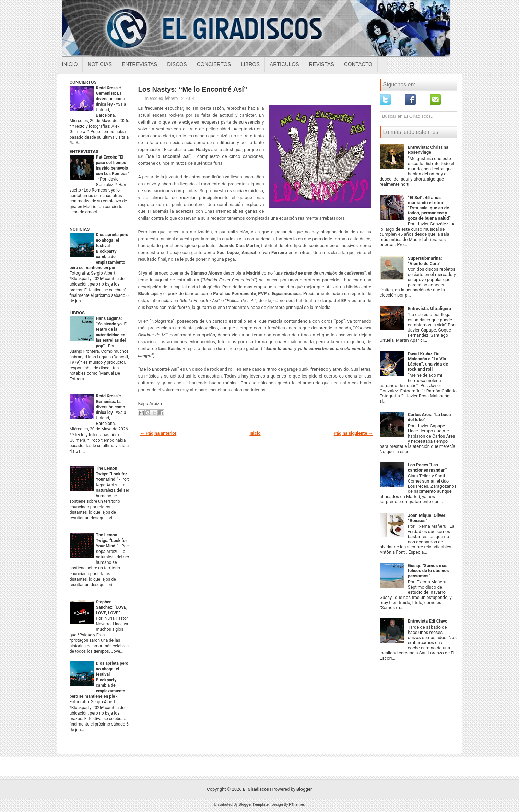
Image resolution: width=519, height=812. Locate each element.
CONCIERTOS (83, 82)
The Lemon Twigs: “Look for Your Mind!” (112, 474)
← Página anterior (158, 433)
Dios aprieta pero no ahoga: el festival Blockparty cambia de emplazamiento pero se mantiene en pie (99, 251)
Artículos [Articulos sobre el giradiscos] (284, 64)
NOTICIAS (80, 229)
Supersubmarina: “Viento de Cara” (425, 261)
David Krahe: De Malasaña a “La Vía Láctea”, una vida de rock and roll (428, 361)
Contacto (358, 64)
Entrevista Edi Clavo (428, 621)
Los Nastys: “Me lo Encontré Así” (193, 89)
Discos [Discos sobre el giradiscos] (177, 64)
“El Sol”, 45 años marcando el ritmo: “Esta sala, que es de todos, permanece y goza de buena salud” (429, 208)
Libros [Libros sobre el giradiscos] (250, 64)
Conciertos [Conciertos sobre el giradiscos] (214, 64)
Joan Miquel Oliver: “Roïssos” (427, 518)
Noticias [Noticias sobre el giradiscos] (100, 64)
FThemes (297, 805)
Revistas (322, 64)
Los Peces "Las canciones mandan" (427, 467)
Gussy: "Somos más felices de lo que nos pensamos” (428, 571)
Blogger (304, 789)
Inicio (70, 64)
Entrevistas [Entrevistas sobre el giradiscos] (139, 64)
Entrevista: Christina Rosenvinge (428, 150)
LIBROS (77, 313)
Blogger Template (253, 805)
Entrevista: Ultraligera (429, 308)
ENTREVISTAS (84, 152)
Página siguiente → (353, 433)
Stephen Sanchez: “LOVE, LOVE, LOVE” (112, 607)
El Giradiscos (256, 789)
